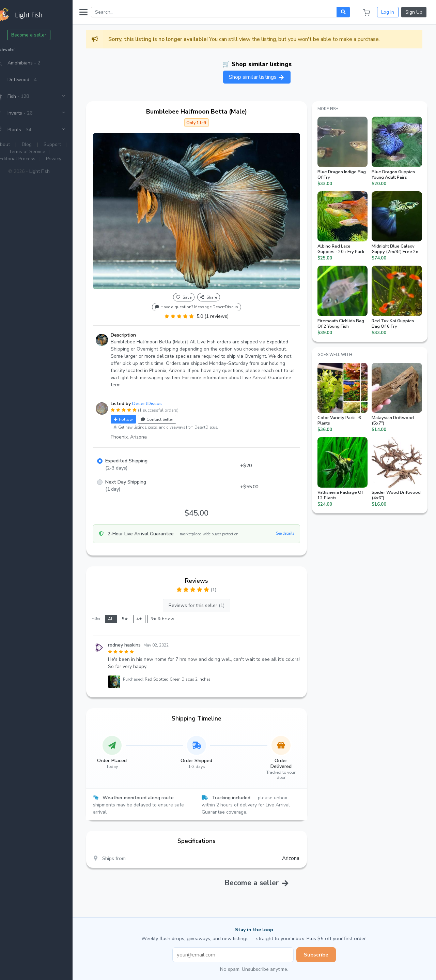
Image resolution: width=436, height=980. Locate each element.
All (126, 612)
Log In (388, 12)
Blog (42, 144)
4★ (154, 612)
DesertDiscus (162, 396)
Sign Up (414, 12)
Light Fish (54, 171)
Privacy (68, 159)
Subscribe (324, 947)
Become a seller (44, 35)
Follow (138, 412)
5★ (140, 612)
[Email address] (240, 947)
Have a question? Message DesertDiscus (206, 300)
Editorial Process (32, 159)
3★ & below (177, 612)
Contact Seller (172, 412)
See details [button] (290, 526)
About (18, 144)
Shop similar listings (264, 77)
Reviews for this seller (206, 598)
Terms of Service (42, 152)
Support (67, 144)
